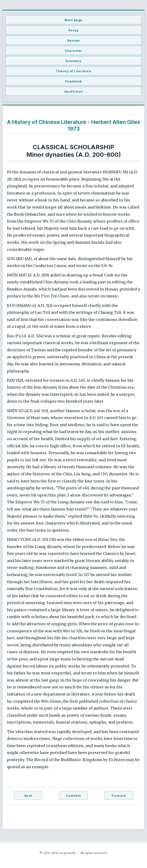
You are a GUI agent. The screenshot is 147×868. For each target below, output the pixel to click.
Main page (73, 20)
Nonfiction (74, 91)
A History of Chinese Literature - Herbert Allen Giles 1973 (73, 125)
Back (28, 796)
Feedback (74, 81)
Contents (73, 796)
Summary (73, 61)
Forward (119, 796)
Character (73, 51)
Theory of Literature (73, 71)
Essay (74, 30)
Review (74, 40)
